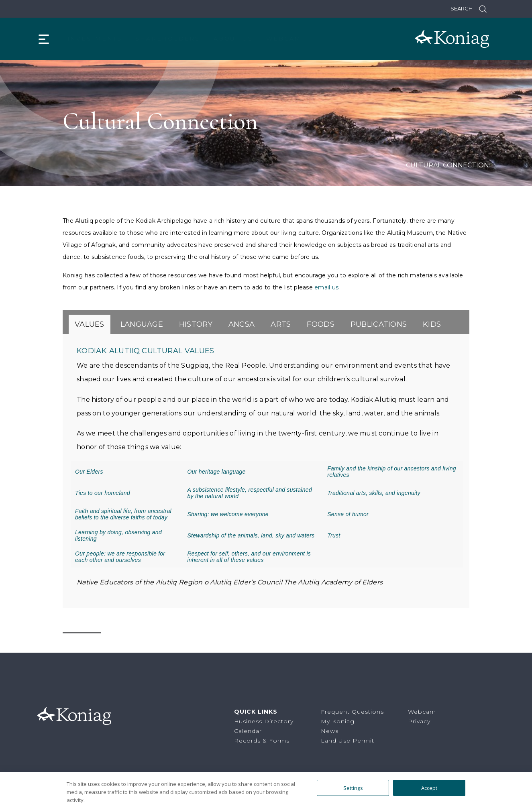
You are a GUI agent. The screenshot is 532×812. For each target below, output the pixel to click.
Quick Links (256, 712)
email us (326, 287)
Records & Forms (262, 741)
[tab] (90, 324)
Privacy (419, 721)
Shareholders (168, 39)
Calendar (248, 731)
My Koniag (338, 721)
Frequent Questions (352, 712)
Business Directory (264, 721)
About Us (233, 39)
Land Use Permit (348, 741)
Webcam (284, 39)
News (330, 731)
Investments (95, 39)
